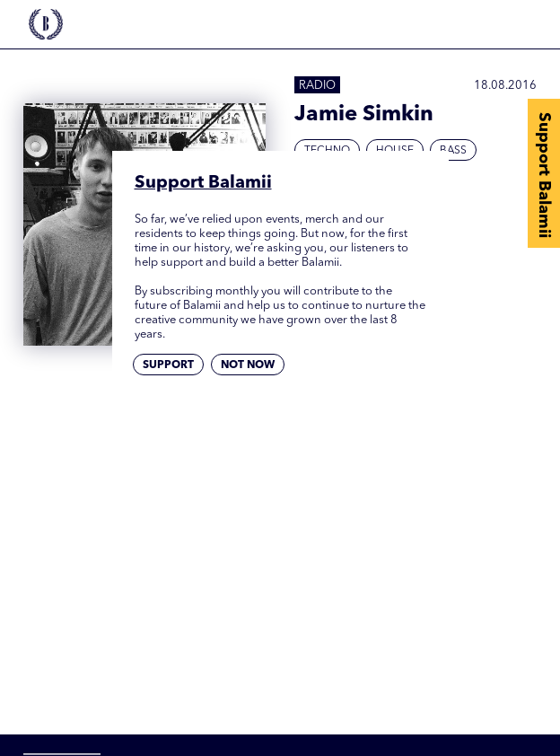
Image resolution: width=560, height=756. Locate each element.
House (395, 151)
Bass (453, 151)
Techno (327, 151)
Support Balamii (544, 175)
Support (168, 365)
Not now (248, 365)
